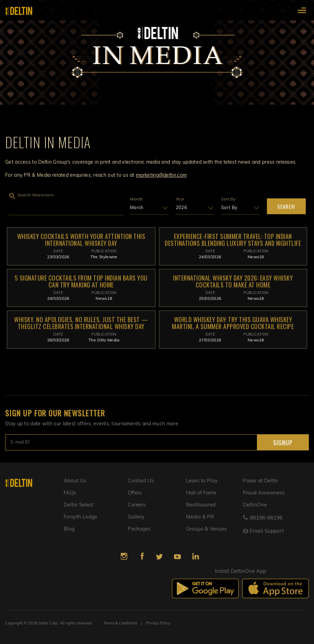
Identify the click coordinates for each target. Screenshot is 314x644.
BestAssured (201, 505)
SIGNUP (281, 443)
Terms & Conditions (120, 624)
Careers (137, 505)
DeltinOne (255, 505)
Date (58, 252)
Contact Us (141, 481)
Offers (135, 493)
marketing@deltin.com (161, 176)
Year (180, 199)
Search (286, 206)
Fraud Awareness (264, 493)
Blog (69, 529)
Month (136, 199)
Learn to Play (202, 481)
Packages (139, 529)
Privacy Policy (158, 624)
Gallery (136, 517)
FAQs (70, 493)
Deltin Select (78, 505)
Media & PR (200, 517)
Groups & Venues (206, 529)
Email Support (263, 531)
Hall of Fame (201, 493)
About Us (75, 481)
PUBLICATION (104, 252)
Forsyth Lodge (80, 517)
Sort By (228, 199)
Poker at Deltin (261, 481)
